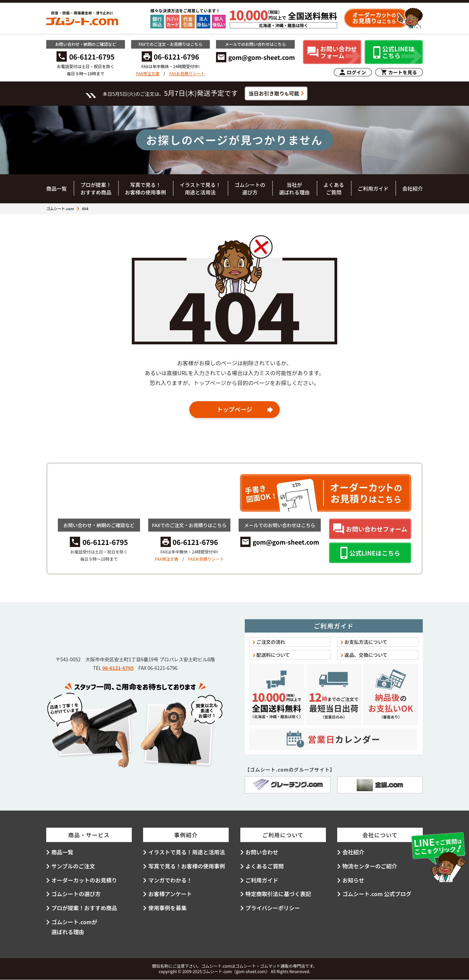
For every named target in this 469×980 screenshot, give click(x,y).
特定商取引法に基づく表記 (278, 894)
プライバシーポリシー (273, 908)
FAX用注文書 (148, 73)
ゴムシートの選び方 (250, 189)
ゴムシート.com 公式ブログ (377, 894)
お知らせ (353, 880)
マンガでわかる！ (170, 880)
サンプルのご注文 (73, 866)
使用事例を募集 (167, 908)
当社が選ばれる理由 (294, 189)
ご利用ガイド (373, 188)
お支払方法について (366, 642)
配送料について (273, 655)
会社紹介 (413, 188)
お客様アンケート (170, 894)
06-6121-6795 (118, 668)
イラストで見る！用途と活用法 (200, 189)
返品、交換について (366, 655)
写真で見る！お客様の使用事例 (145, 189)
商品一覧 (56, 188)
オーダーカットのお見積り (84, 880)
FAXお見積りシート (187, 73)
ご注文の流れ (271, 642)
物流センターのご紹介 (370, 866)
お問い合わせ (262, 852)
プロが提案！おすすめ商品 (96, 189)
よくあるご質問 (334, 189)
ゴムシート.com (60, 208)
